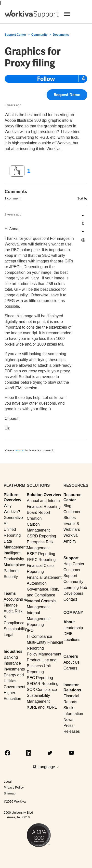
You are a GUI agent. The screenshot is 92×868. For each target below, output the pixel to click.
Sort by (82, 198)
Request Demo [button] (67, 96)
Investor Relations (72, 687)
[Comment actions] (83, 240)
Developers (73, 593)
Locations (72, 640)
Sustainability (15, 629)
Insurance (12, 663)
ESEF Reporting (41, 554)
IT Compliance (39, 636)
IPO (30, 631)
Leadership (73, 628)
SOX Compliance (42, 690)
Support (71, 558)
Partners (11, 571)
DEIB (68, 634)
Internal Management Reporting (38, 619)
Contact (70, 599)
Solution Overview (44, 495)
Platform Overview (12, 497)
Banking (11, 657)
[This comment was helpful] (83, 216)
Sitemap (10, 793)
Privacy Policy (14, 787)
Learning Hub (75, 587)
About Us (72, 662)
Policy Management (44, 654)
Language (48, 767)
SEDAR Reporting (43, 684)
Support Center (15, 35)
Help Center (74, 564)
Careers (71, 656)
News (68, 720)
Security (11, 577)
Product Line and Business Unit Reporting (42, 666)
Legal (8, 635)
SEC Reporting (40, 678)
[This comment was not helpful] (83, 232)
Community (39, 35)
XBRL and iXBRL (42, 707)
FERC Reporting (41, 560)
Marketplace (14, 565)
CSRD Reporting (41, 536)
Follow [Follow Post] (46, 79)
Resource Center (72, 497)
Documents (61, 35)
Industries (13, 651)
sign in (20, 450)
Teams (10, 593)
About (69, 622)
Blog (67, 506)
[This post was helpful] (17, 171)
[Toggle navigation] (73, 14)
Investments (14, 669)
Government (14, 687)
